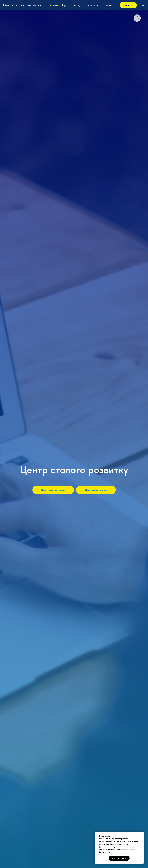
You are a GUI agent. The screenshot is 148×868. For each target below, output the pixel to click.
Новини (107, 5)
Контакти (128, 5)
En (142, 5)
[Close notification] (141, 834)
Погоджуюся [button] (119, 858)
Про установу (71, 5)
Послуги (90, 5)
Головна (53, 5)
